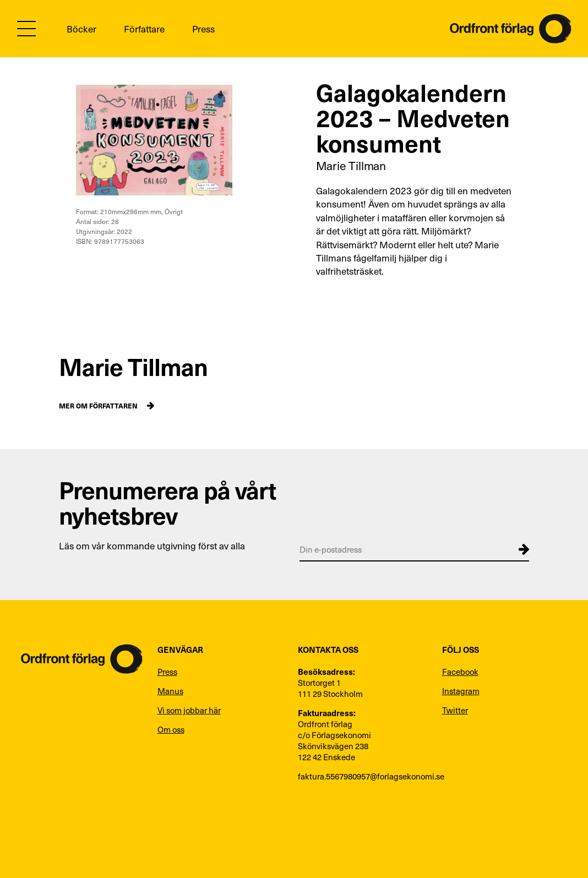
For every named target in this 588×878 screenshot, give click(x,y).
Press (203, 29)
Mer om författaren (98, 405)
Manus (170, 691)
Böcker (81, 29)
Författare (144, 29)
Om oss (171, 729)
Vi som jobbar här (189, 710)
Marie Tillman (351, 165)
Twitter (455, 710)
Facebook (460, 672)
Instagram (461, 691)
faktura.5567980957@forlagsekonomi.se (364, 776)
